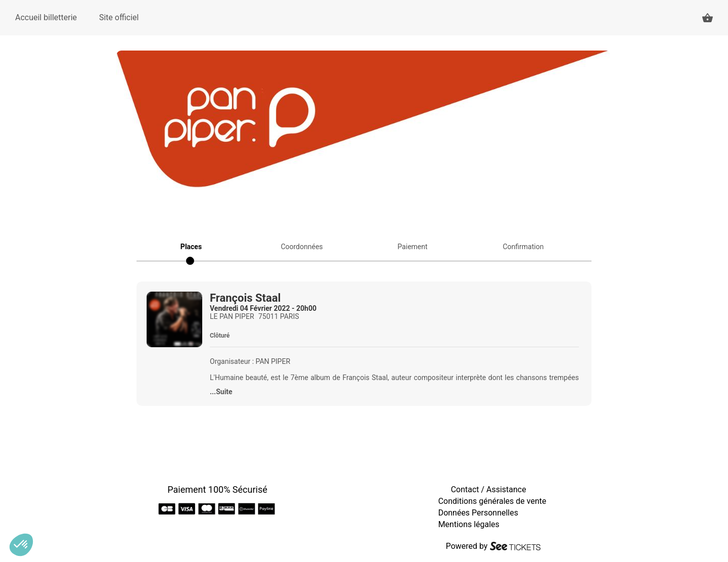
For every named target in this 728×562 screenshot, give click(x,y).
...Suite (221, 392)
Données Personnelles (478, 513)
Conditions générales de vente (492, 501)
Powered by (467, 546)
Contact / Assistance (489, 489)
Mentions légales (469, 524)
